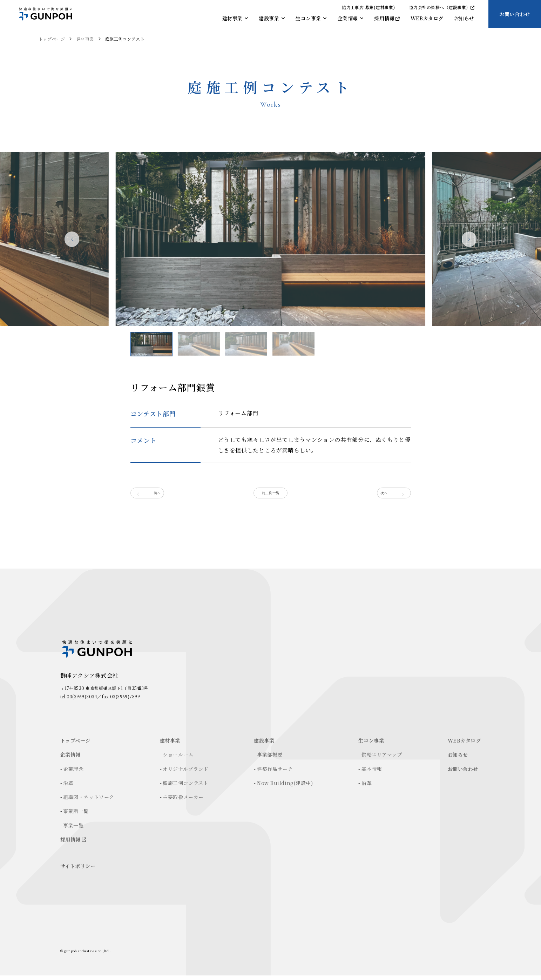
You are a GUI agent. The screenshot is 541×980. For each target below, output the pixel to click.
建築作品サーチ (275, 773)
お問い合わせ (515, 14)
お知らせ (458, 759)
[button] (455, 242)
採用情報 (73, 844)
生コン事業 (371, 745)
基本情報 (372, 773)
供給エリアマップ (382, 759)
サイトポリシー (78, 871)
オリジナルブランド (185, 773)
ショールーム (178, 759)
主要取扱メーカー (183, 801)
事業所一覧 (76, 815)
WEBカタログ (464, 745)
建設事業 (264, 745)
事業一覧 (73, 830)
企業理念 (73, 773)
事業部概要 (270, 759)
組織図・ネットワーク (89, 801)
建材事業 (85, 39)
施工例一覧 (271, 495)
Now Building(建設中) (285, 787)
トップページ (52, 39)
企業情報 (70, 759)
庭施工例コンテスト (125, 39)
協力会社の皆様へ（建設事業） (442, 7)
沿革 (68, 787)
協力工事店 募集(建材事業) (368, 7)
